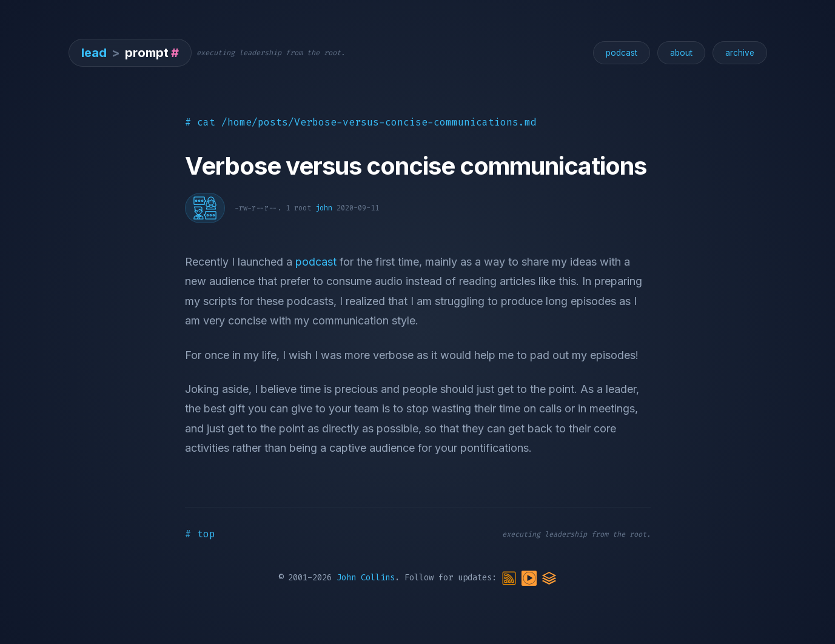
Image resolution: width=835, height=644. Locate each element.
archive (740, 53)
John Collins (366, 578)
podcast (622, 53)
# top (200, 534)
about (681, 53)
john (324, 208)
